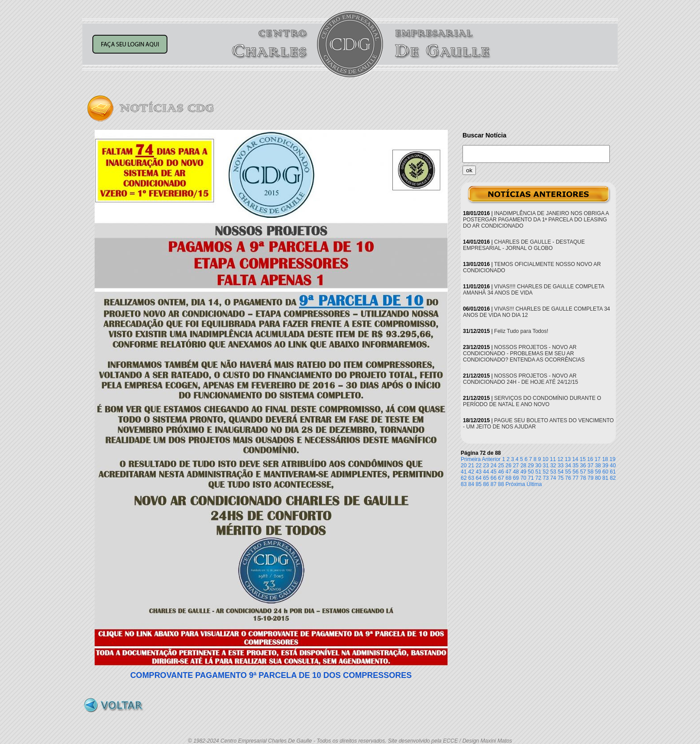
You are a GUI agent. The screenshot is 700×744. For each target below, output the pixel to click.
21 (471, 466)
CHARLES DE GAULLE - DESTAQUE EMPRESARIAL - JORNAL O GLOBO (524, 245)
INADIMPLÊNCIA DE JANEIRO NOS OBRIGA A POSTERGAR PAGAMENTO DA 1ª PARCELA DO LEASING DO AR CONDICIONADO (536, 220)
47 (508, 472)
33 (560, 466)
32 (553, 466)
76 (568, 478)
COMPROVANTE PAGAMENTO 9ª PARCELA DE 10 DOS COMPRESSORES (271, 675)
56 (576, 472)
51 (538, 472)
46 (501, 472)
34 (568, 466)
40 (613, 466)
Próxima (515, 484)
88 (501, 484)
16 (590, 459)
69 (516, 478)
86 (486, 484)
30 (538, 466)
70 (523, 478)
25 (501, 466)
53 (553, 472)
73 (546, 478)
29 (531, 466)
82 (613, 478)
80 (598, 478)
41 (464, 472)
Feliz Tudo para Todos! (521, 331)
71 (531, 478)
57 (583, 472)
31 (546, 466)
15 (583, 459)
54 (560, 472)
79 (590, 478)
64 (478, 478)
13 (568, 459)
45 (494, 472)
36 (583, 466)
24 (494, 466)
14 (575, 459)
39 (605, 466)
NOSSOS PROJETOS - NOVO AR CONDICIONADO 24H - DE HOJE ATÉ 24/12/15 (521, 379)
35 (576, 466)
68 (508, 478)
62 (464, 478)
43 (478, 472)
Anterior (491, 459)
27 (516, 466)
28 (523, 466)
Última (534, 484)
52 (546, 472)
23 (486, 466)
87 (494, 484)
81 (605, 478)
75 (560, 478)
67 (501, 478)
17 (598, 459)
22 (478, 466)
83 (464, 484)
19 (612, 459)
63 (471, 478)
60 (605, 472)
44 (486, 472)
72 (538, 478)
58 (590, 472)
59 (598, 472)
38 (598, 466)
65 (486, 478)
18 (605, 459)
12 (560, 459)
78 (583, 478)
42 (471, 472)
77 (576, 478)
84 (471, 484)
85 (478, 484)
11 (553, 459)
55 (568, 472)
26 (508, 466)
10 (545, 459)
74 (553, 478)
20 (464, 466)
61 (613, 472)
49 (523, 472)
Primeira (471, 459)
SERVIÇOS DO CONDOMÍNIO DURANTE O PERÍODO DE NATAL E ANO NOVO (532, 401)
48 (516, 472)
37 (590, 466)
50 (531, 472)
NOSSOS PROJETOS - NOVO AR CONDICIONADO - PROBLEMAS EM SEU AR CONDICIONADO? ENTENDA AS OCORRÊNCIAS (524, 353)
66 (494, 478)
